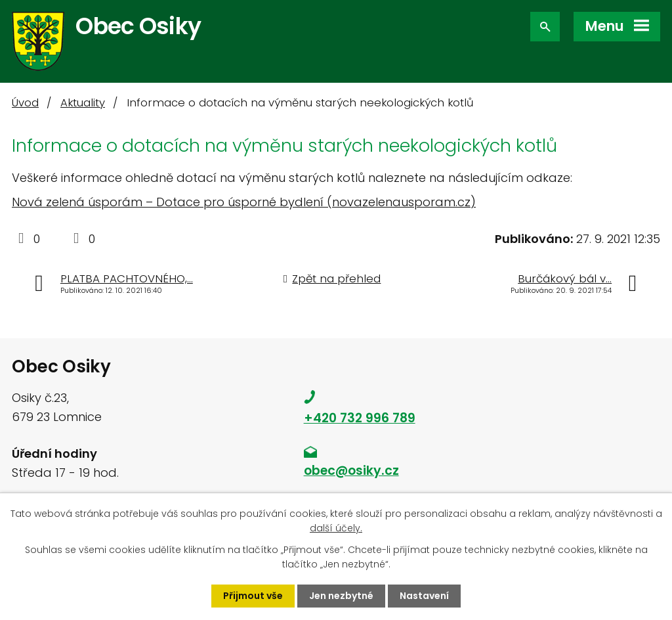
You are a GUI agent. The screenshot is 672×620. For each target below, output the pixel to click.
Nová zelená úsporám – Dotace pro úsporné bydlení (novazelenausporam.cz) (244, 202)
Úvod (25, 103)
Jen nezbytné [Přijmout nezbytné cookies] (341, 596)
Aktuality (83, 103)
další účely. (336, 528)
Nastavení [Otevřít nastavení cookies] (424, 596)
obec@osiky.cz (351, 471)
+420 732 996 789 (360, 418)
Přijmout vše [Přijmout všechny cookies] (253, 596)
